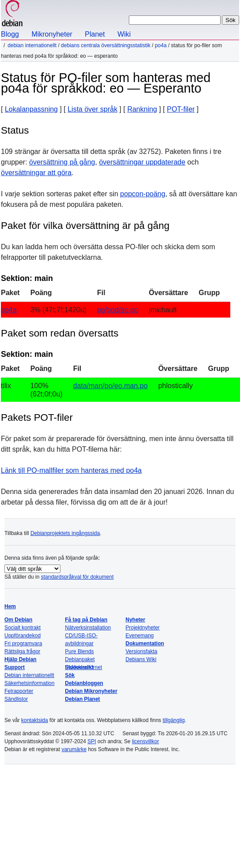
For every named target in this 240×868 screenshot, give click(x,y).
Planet (95, 34)
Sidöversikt (79, 667)
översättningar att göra (36, 173)
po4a (161, 45)
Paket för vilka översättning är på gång (85, 226)
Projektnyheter (142, 628)
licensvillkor (145, 741)
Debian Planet (82, 699)
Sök (70, 675)
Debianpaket (80, 659)
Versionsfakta (141, 651)
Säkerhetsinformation (29, 683)
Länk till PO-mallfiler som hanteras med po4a (71, 470)
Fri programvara (23, 644)
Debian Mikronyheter (91, 691)
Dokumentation (144, 644)
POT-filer (181, 109)
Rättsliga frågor (22, 651)
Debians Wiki (141, 659)
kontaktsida (35, 720)
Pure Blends (79, 651)
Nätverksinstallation (88, 628)
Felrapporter (19, 691)
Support (15, 667)
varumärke (74, 749)
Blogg (10, 34)
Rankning (142, 109)
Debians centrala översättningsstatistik (106, 45)
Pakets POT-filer (37, 417)
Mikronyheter (52, 34)
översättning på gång (62, 162)
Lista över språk (92, 109)
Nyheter (135, 620)
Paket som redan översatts (60, 333)
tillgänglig (174, 720)
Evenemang (139, 636)
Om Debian (18, 620)
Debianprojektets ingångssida (65, 533)
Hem (10, 606)
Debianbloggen (84, 683)
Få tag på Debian (86, 620)
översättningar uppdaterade (142, 162)
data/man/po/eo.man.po (111, 386)
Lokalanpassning (31, 109)
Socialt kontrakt (22, 628)
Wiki (124, 34)
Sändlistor (16, 699)
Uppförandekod (22, 636)
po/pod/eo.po (118, 310)
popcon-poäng (142, 194)
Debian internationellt (32, 45)
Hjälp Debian (21, 659)
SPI (92, 741)
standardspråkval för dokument (77, 577)
